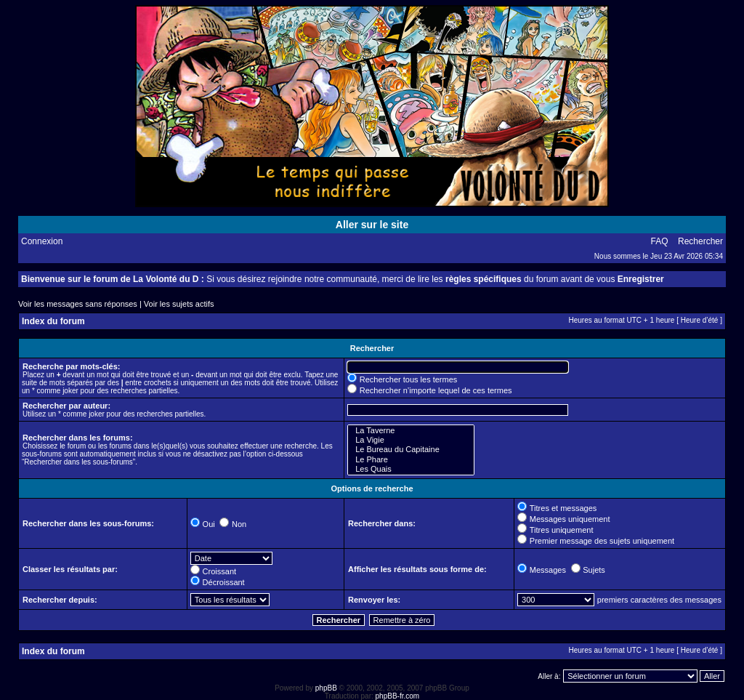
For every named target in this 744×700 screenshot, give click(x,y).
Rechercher (700, 241)
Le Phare (411, 460)
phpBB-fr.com (398, 696)
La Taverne (411, 431)
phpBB (326, 688)
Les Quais (411, 469)
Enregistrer (641, 279)
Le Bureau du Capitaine (411, 450)
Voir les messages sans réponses (78, 304)
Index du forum (53, 321)
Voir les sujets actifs (179, 304)
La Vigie (411, 440)
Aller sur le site (372, 225)
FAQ (660, 241)
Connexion (42, 241)
